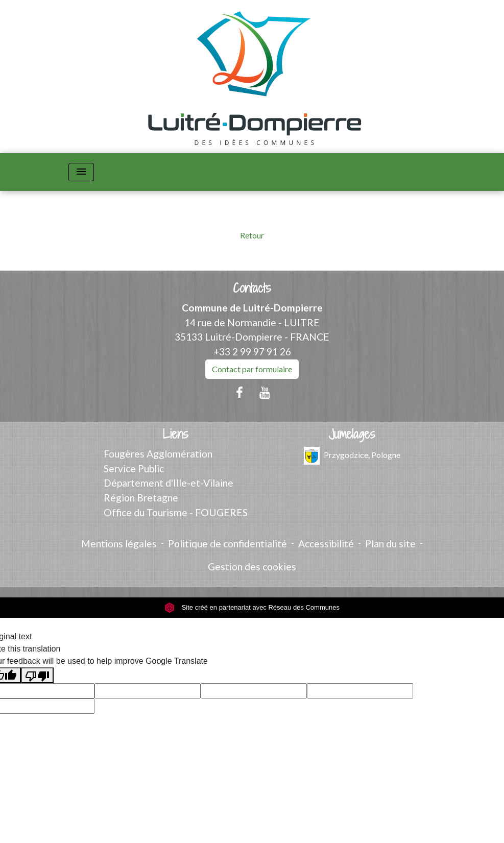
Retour (252, 235)
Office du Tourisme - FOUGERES (176, 512)
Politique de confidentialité (227, 544)
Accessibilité (326, 544)
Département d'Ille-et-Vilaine (169, 483)
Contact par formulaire (252, 369)
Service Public (134, 468)
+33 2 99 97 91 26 (252, 352)
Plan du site (390, 544)
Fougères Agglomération (158, 454)
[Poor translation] (37, 675)
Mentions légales (119, 544)
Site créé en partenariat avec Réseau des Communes (252, 607)
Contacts (252, 288)
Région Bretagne (141, 498)
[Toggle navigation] (81, 172)
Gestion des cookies (252, 567)
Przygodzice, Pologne (352, 456)
